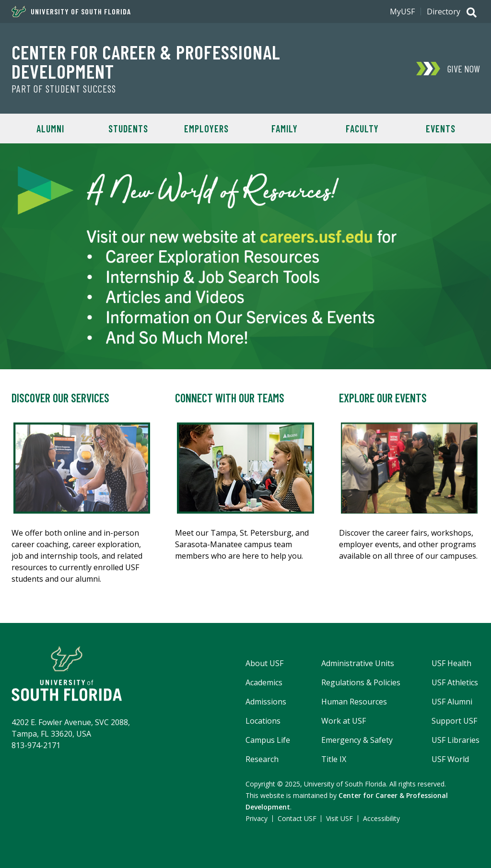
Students (128, 129)
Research (262, 759)
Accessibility (381, 818)
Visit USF (339, 818)
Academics (264, 682)
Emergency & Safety (357, 740)
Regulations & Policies (361, 682)
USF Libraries (456, 740)
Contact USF (297, 818)
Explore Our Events (383, 398)
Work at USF (344, 721)
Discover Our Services (60, 398)
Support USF (454, 721)
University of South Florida (71, 12)
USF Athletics (455, 682)
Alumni (50, 129)
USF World (450, 759)
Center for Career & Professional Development (146, 61)
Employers (206, 129)
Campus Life (268, 740)
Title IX (334, 759)
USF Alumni (452, 702)
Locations (263, 721)
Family (285, 129)
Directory (444, 12)
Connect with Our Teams (230, 398)
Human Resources (354, 702)
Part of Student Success (64, 89)
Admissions (266, 702)
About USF (264, 663)
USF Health (451, 663)
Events (441, 129)
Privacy (257, 818)
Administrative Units (358, 663)
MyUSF (402, 12)
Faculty (362, 129)
